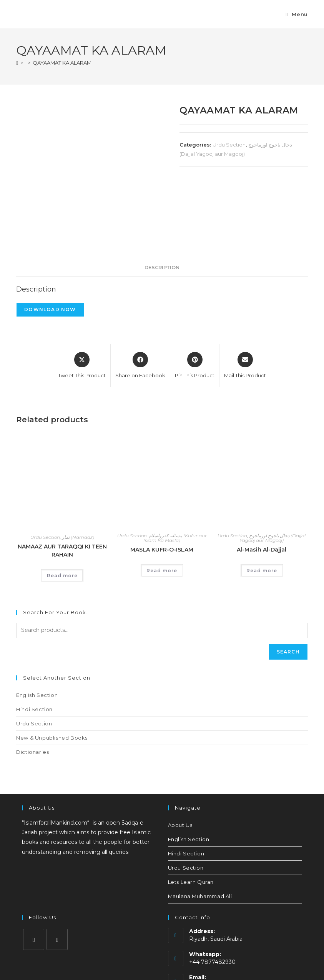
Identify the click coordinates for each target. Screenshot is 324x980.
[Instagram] (34, 872)
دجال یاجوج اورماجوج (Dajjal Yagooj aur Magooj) (272, 471)
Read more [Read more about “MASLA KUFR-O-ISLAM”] (162, 504)
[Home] (17, 63)
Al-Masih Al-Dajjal (262, 483)
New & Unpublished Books (52, 671)
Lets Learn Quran (191, 815)
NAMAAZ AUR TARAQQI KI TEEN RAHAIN (62, 484)
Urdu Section (229, 145)
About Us (180, 758)
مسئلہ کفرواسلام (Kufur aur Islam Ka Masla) (175, 471)
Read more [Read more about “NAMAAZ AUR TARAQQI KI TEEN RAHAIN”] (62, 509)
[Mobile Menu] (297, 14)
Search (288, 585)
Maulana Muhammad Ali (200, 829)
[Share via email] (245, 299)
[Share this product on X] (82, 299)
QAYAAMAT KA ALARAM (62, 63)
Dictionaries (32, 685)
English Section (37, 628)
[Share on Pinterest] (195, 299)
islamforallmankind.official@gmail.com (240, 918)
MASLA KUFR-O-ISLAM (162, 483)
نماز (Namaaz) (78, 470)
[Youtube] (57, 872)
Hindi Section (34, 642)
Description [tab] (162, 201)
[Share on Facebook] (140, 299)
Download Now (50, 242)
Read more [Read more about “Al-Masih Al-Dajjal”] (262, 504)
